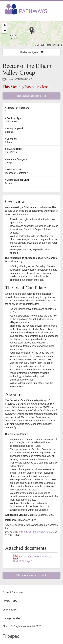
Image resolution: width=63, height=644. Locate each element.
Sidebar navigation (32, 52)
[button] (32, 30)
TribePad (11, 637)
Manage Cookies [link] (11, 618)
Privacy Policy (10, 601)
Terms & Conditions (13, 592)
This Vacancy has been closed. (32, 96)
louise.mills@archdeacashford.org (36, 532)
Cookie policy (9, 610)
